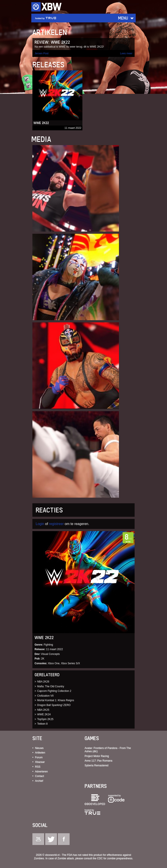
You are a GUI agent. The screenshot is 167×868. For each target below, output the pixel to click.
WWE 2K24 (44, 714)
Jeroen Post (42, 53)
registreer (56, 524)
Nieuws (39, 748)
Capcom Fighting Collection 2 (54, 691)
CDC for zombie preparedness (115, 858)
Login (40, 524)
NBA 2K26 (43, 682)
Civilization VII (45, 696)
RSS (38, 767)
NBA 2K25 (43, 710)
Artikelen (40, 753)
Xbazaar (40, 762)
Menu (123, 18)
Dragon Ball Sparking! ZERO (54, 705)
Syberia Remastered (96, 765)
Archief (39, 781)
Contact (39, 776)
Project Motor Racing (97, 756)
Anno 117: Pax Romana (98, 761)
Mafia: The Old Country (51, 686)
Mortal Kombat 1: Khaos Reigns (56, 700)
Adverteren (41, 772)
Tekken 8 (42, 724)
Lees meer (126, 53)
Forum (39, 757)
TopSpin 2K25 (45, 719)
